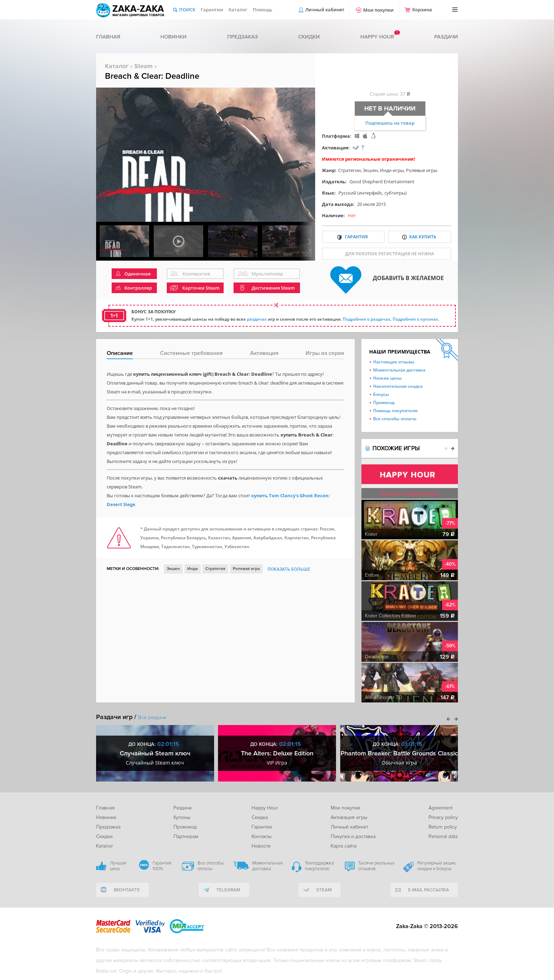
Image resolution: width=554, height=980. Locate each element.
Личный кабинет (325, 10)
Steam (143, 66)
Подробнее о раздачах (367, 319)
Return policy (443, 827)
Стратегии (349, 170)
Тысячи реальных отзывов (376, 866)
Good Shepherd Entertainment (382, 182)
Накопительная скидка (398, 386)
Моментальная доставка (399, 370)
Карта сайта (344, 846)
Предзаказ (243, 37)
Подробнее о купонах (415, 319)
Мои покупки (378, 10)
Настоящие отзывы (394, 362)
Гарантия (356, 237)
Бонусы (381, 394)
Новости (261, 846)
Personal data (443, 836)
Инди (193, 569)
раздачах (257, 319)
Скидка (260, 817)
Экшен (370, 170)
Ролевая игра (246, 569)
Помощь (263, 10)
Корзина (422, 10)
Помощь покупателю (395, 411)
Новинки (173, 37)
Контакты (262, 836)
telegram (228, 890)
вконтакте (127, 890)
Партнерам (186, 836)
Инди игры (392, 170)
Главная (108, 37)
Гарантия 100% (162, 866)
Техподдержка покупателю (319, 866)
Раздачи (446, 37)
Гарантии (212, 10)
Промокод (384, 402)
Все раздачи (152, 717)
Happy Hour (265, 808)
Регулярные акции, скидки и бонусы (437, 866)
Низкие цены (387, 378)
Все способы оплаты (395, 419)
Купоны (182, 817)
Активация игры (349, 817)
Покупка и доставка (353, 836)
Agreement (441, 808)
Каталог (238, 10)
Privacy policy (443, 817)
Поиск (187, 10)
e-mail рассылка (429, 890)
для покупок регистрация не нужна (390, 254)
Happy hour (377, 37)
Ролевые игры (422, 170)
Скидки (309, 37)
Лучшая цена (118, 866)
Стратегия (215, 569)
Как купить (423, 237)
